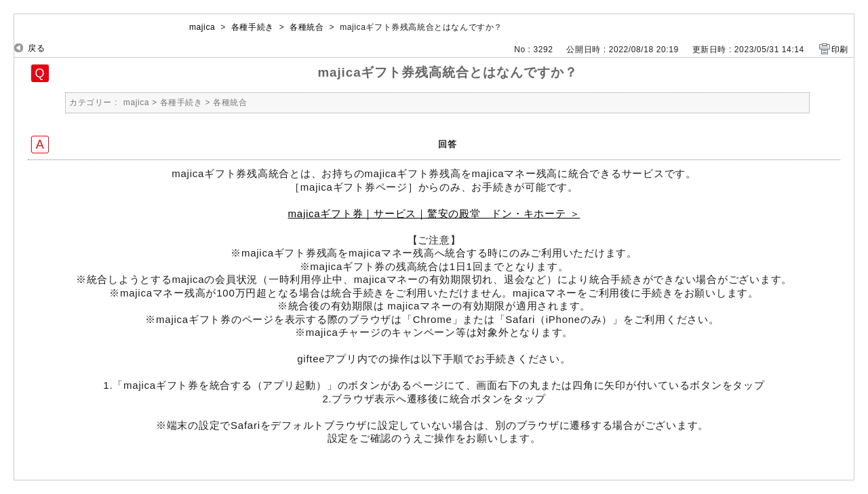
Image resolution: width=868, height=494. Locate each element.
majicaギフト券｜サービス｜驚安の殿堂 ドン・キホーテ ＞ (434, 213)
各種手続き (253, 27)
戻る (36, 48)
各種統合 (307, 27)
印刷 (840, 50)
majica (202, 27)
